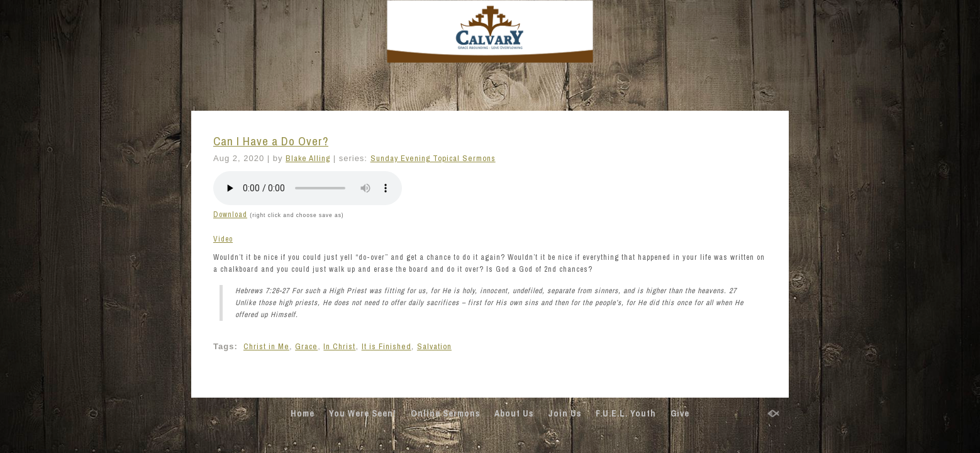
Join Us (565, 413)
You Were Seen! (363, 413)
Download (230, 215)
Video (223, 239)
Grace (306, 346)
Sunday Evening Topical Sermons (433, 158)
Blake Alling (308, 158)
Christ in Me (266, 346)
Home (303, 413)
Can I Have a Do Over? (271, 141)
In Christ (339, 346)
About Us (514, 413)
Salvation (434, 346)
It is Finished (387, 346)
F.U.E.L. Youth (626, 413)
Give (680, 413)
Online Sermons (445, 413)
